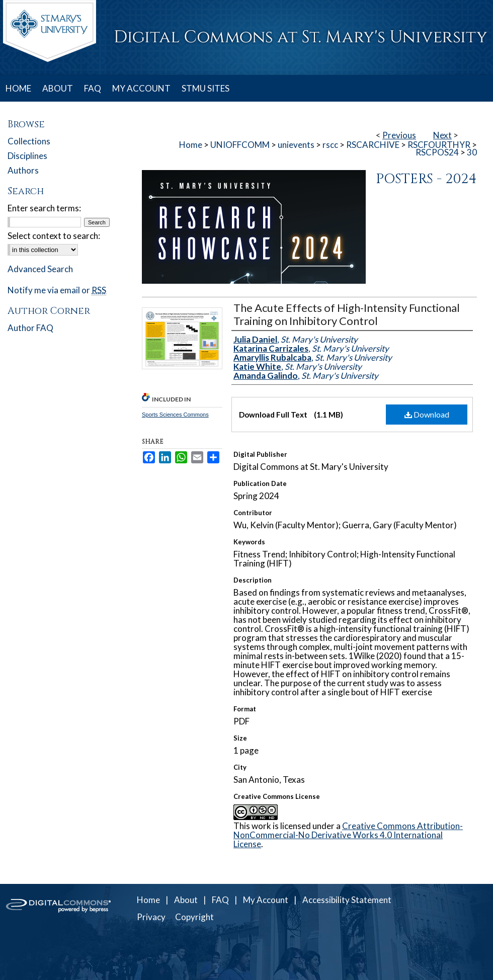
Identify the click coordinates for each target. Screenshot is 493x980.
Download (427, 414)
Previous (399, 135)
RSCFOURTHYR (439, 145)
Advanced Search (40, 269)
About (186, 900)
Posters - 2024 (426, 179)
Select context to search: (54, 236)
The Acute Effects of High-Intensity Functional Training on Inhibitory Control (347, 314)
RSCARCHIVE (373, 145)
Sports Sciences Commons (175, 415)
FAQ (220, 900)
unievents (296, 145)
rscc (330, 145)
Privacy (151, 917)
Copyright (194, 917)
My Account (266, 900)
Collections (29, 141)
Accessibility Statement (347, 900)
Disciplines (27, 156)
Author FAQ (30, 328)
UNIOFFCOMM (240, 145)
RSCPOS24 (437, 152)
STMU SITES (206, 88)
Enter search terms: (44, 208)
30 (472, 152)
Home (191, 145)
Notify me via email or (57, 290)
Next (442, 135)
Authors (23, 170)
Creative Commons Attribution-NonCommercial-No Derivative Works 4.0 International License (348, 835)
